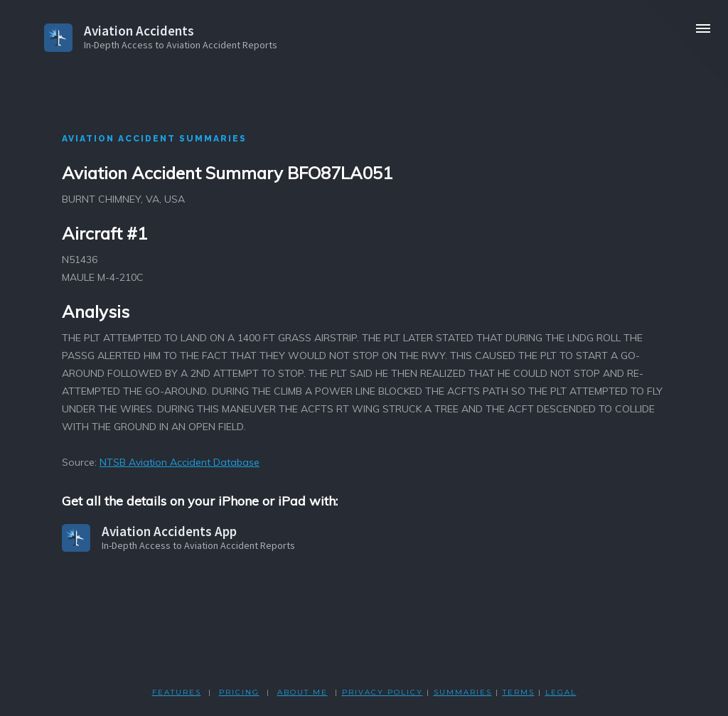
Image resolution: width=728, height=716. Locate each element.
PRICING (239, 692)
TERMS (519, 692)
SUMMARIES (463, 692)
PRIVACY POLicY (382, 692)
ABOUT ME (303, 692)
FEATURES (177, 692)
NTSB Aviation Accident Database (180, 462)
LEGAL (561, 692)
